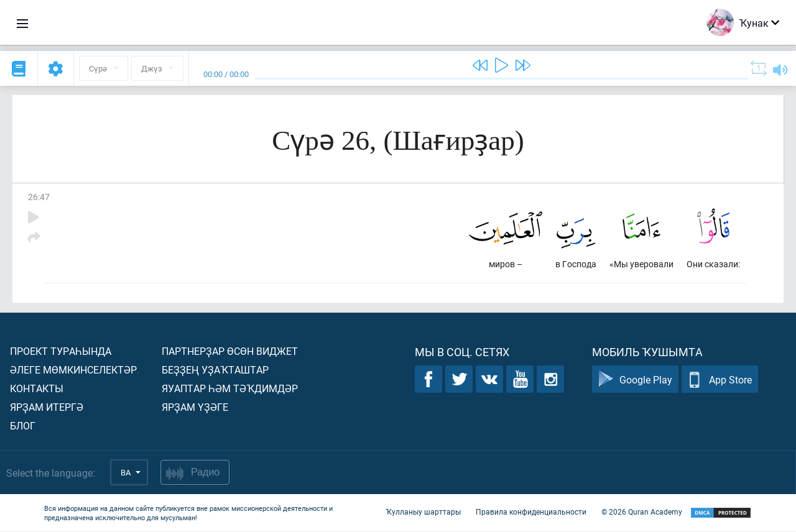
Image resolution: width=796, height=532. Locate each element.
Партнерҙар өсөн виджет (230, 351)
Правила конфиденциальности (531, 512)
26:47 (39, 197)
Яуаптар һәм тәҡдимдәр (230, 389)
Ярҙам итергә (47, 407)
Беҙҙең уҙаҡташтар (215, 370)
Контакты (37, 389)
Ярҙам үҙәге (195, 407)
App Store (720, 380)
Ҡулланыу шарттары (423, 512)
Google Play (635, 380)
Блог (23, 426)
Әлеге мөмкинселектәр (73, 370)
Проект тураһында (61, 351)
